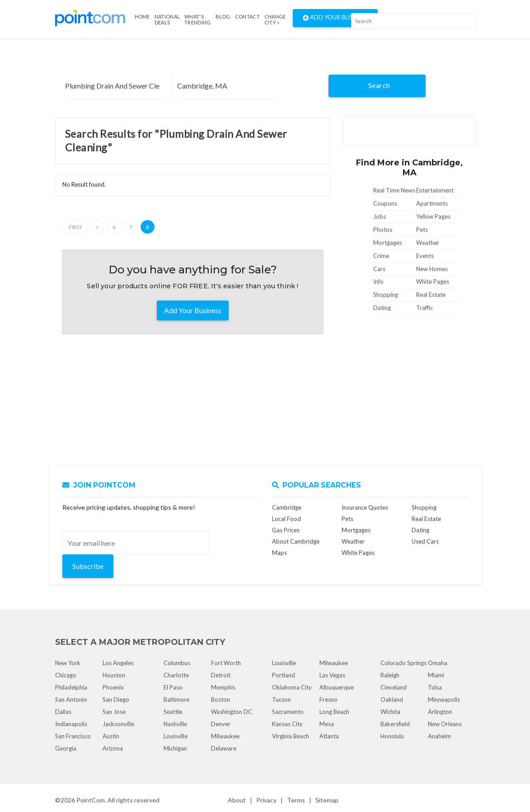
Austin (111, 736)
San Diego (116, 699)
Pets (422, 230)
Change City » (275, 19)
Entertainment (435, 190)
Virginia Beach (291, 736)
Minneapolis (444, 699)
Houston (114, 675)
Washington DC (232, 712)
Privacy (266, 800)
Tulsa (435, 687)
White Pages (433, 282)
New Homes (432, 269)
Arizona (113, 748)
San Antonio (71, 699)
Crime (381, 256)
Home (142, 16)
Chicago (66, 675)
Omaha (438, 663)
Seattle (173, 712)
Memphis (223, 687)
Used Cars (425, 541)
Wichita (390, 712)
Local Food (286, 519)
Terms (296, 800)
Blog (223, 16)
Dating (382, 308)
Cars (379, 269)
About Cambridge (296, 541)
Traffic (424, 308)
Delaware (224, 748)
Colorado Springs (403, 663)
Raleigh (390, 675)
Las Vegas (332, 675)
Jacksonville (118, 724)
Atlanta (329, 736)
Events (425, 256)
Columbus (177, 663)
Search (379, 85)
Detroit (221, 675)
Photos (383, 230)
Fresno (328, 699)
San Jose (114, 712)
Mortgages (388, 243)
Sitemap (327, 800)
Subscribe (88, 566)
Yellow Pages (433, 216)
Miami (436, 675)
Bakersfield (395, 724)
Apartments (432, 203)
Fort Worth (226, 663)
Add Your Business (335, 18)
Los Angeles (118, 663)
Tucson (281, 699)
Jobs (380, 216)
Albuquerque (337, 687)
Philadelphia (71, 687)
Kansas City (287, 724)
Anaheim (439, 736)
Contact (247, 16)
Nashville (175, 724)
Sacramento (288, 712)
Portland (284, 675)
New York (68, 663)
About (237, 800)
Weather (428, 243)
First (75, 227)
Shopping (386, 295)
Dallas (63, 712)
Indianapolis (71, 724)
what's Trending (197, 19)
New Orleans (445, 724)
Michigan (175, 748)
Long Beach (334, 712)
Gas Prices (286, 530)
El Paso (173, 687)
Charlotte (176, 675)
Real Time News (394, 190)
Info (378, 282)
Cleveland (394, 687)
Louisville (176, 736)
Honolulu (392, 736)
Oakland (392, 699)
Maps (279, 553)
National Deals (167, 19)
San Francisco (73, 736)
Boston (220, 699)
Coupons (385, 203)
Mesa (327, 724)
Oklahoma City (292, 687)
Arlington (440, 712)
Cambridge (287, 507)
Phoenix (113, 687)
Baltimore (176, 699)
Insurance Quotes (365, 507)
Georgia (66, 748)
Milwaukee (225, 736)
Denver (221, 724)
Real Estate (431, 295)
